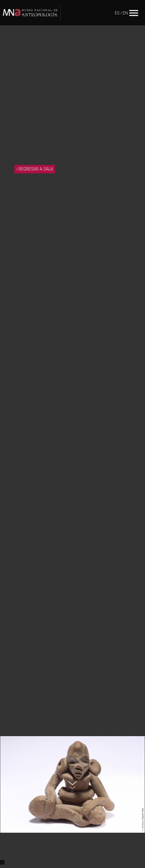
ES (117, 13)
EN (125, 13)
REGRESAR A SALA (35, 169)
